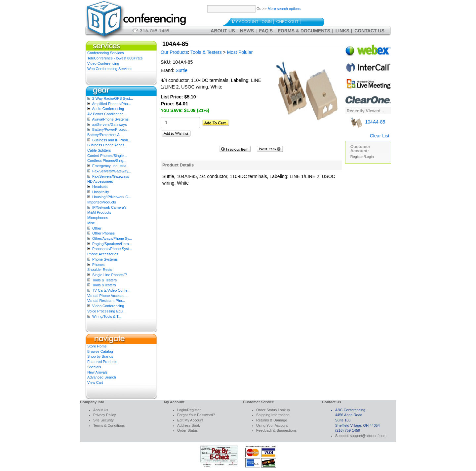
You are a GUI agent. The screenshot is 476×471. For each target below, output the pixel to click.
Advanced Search (102, 377)
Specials (94, 367)
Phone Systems (105, 259)
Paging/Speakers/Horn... (112, 244)
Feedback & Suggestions (276, 430)
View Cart (95, 382)
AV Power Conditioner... (106, 114)
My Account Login (252, 22)
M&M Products (99, 212)
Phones (98, 265)
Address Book (188, 425)
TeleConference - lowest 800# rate (115, 58)
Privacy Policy (104, 415)
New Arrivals (97, 372)
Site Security (103, 420)
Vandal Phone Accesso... (107, 296)
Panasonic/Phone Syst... (112, 249)
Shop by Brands (100, 356)
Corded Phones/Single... (107, 156)
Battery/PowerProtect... (111, 129)
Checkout (287, 22)
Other (97, 228)
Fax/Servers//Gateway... (112, 171)
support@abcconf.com (368, 436)
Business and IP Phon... (112, 140)
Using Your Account (272, 425)
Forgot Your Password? (196, 415)
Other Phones (103, 233)
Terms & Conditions (109, 425)
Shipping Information (273, 415)
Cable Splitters (99, 150)
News (247, 31)
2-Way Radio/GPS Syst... (113, 98)
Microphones (98, 218)
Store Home (97, 346)
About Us (223, 31)
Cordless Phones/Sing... (107, 161)
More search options (284, 9)
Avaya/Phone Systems (110, 119)
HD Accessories (100, 181)
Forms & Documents (304, 31)
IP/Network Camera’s (109, 207)
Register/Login (362, 157)
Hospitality (101, 192)
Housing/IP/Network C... (112, 197)
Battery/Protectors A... (105, 135)
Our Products (174, 52)
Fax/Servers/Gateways (111, 176)
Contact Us (369, 31)
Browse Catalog (100, 351)
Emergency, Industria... (111, 166)
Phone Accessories (103, 254)
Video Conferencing (103, 63)
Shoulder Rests (100, 270)
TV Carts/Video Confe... (111, 290)
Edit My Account (190, 420)
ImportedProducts (102, 202)
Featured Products (102, 362)
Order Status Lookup (273, 410)
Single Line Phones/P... (111, 275)
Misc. (92, 223)
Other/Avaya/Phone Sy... (112, 238)
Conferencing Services (106, 53)
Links (342, 31)
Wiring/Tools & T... (107, 316)
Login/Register (189, 410)
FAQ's (266, 31)
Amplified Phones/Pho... (111, 104)
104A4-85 (368, 122)
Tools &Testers (104, 285)
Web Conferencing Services (110, 69)
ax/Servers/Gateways (110, 125)
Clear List (380, 136)
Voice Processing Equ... (106, 311)
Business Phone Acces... (107, 145)
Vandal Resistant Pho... (106, 301)
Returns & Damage (272, 420)
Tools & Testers (104, 280)
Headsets (100, 187)
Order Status (187, 430)
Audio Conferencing (108, 109)
